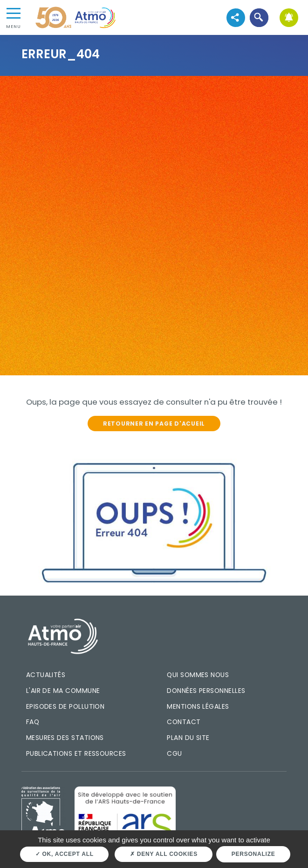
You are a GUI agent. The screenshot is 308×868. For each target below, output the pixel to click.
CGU (174, 753)
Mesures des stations (65, 738)
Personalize (253, 854)
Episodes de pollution (65, 706)
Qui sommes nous (198, 675)
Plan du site (188, 738)
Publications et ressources (76, 753)
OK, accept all (65, 854)
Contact (184, 722)
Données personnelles (206, 691)
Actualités (46, 675)
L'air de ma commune (63, 691)
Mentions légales (198, 706)
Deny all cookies (164, 854)
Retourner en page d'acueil (154, 424)
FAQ (33, 722)
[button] (259, 17)
